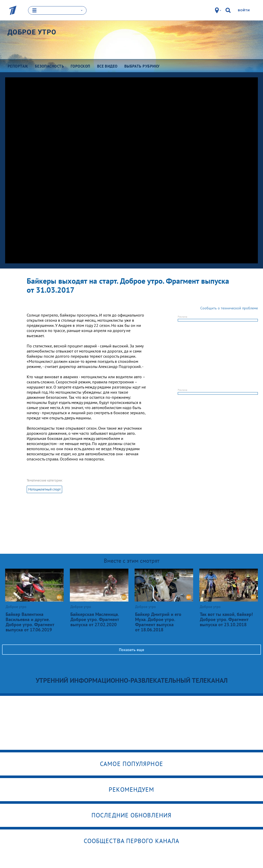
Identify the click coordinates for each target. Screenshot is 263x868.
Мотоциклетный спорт (44, 489)
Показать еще (131, 649)
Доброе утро (32, 32)
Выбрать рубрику (142, 66)
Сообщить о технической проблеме (229, 308)
